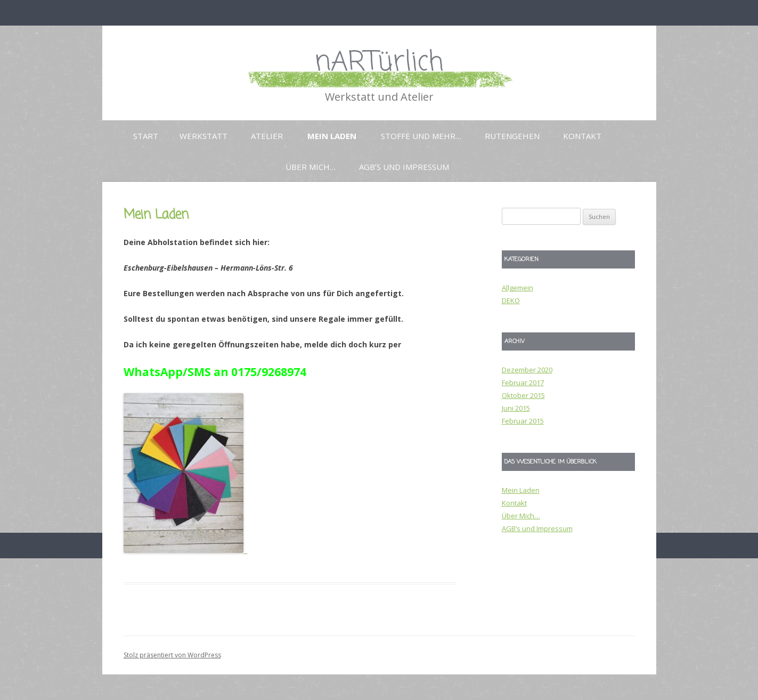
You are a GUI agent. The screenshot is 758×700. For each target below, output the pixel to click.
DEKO (511, 300)
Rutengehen (512, 136)
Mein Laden (332, 136)
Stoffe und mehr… (421, 136)
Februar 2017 (523, 382)
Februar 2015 (523, 421)
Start (146, 136)
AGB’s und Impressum (404, 167)
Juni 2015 (516, 408)
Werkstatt (203, 136)
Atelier (267, 136)
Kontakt (582, 136)
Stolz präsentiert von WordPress (172, 655)
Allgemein (517, 288)
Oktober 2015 (523, 395)
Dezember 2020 (527, 370)
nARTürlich (379, 63)
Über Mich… (311, 167)
